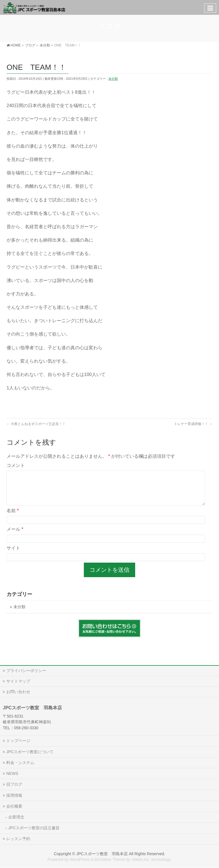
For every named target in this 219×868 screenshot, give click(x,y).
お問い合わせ (18, 692)
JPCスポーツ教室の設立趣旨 (34, 828)
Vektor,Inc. (141, 859)
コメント (16, 465)
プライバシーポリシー (26, 671)
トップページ (18, 741)
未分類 (113, 79)
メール (15, 536)
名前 (13, 517)
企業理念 (16, 817)
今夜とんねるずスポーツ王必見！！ (36, 424)
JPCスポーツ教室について (30, 752)
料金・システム (20, 763)
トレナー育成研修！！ (193, 424)
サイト (13, 555)
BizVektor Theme (110, 859)
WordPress (80, 859)
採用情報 (14, 795)
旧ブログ (14, 784)
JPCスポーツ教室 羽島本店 (102, 854)
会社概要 (14, 806)
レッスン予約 (18, 839)
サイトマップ (18, 681)
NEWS (12, 773)
